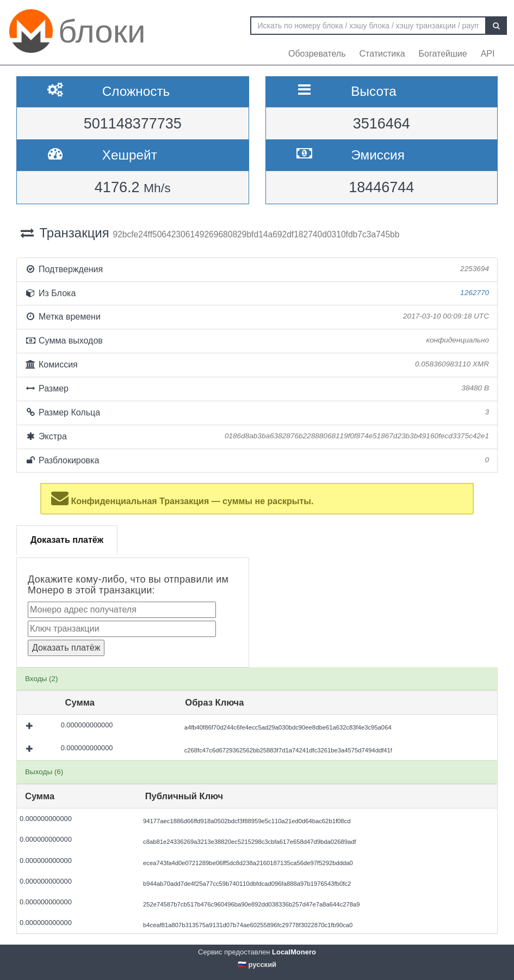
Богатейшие (443, 54)
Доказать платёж (67, 540)
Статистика (382, 54)
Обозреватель (317, 54)
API (488, 54)
